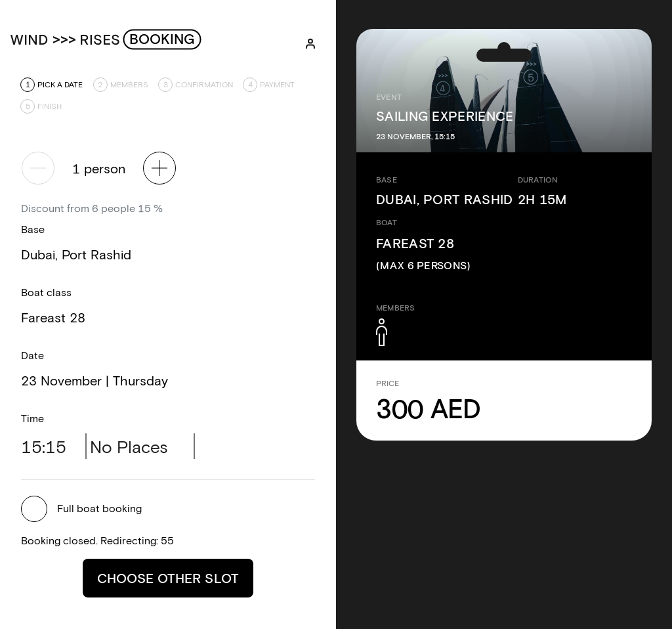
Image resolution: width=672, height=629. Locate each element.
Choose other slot (168, 578)
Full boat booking (99, 508)
